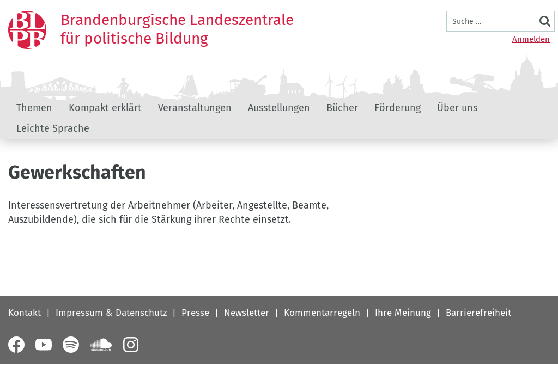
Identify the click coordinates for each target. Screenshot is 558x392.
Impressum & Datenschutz (111, 313)
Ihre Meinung (403, 313)
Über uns (457, 108)
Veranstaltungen (195, 108)
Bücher (342, 108)
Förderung (398, 108)
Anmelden (531, 39)
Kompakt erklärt (105, 108)
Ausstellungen (279, 108)
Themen (34, 108)
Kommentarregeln (322, 313)
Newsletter (247, 313)
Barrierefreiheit (478, 313)
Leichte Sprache (53, 128)
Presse (195, 313)
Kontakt (25, 313)
